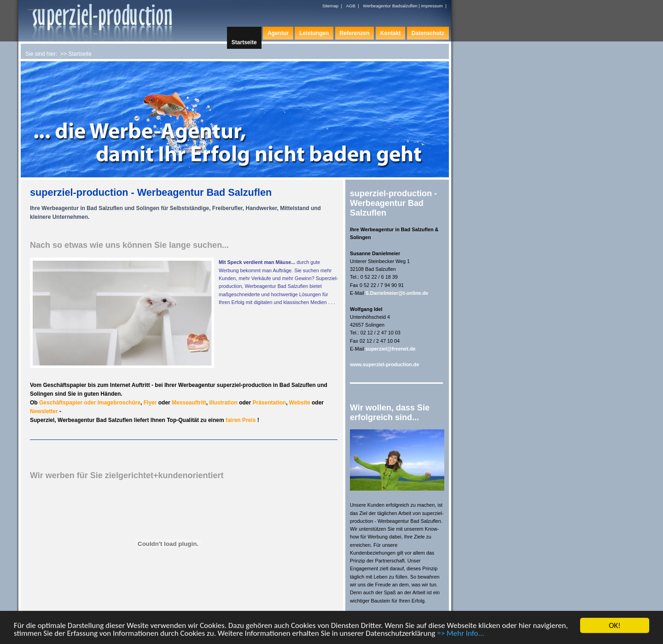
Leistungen (314, 33)
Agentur (278, 33)
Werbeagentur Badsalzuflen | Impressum (403, 6)
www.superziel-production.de (384, 364)
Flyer (150, 403)
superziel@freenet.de (391, 349)
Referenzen (355, 33)
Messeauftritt (189, 403)
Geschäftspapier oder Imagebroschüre (90, 403)
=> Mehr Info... (460, 634)
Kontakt (391, 33)
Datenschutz (428, 33)
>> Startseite (76, 54)
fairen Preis (241, 420)
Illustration (223, 403)
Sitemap (330, 6)
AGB (351, 6)
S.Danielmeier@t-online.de (397, 293)
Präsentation (269, 403)
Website (300, 403)
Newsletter (45, 411)
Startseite (244, 42)
